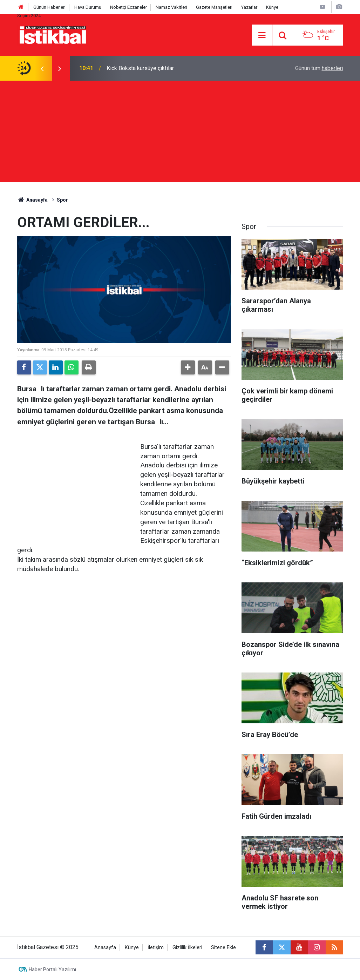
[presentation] (42, 68)
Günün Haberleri (49, 7)
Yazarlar (249, 7)
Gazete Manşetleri (214, 7)
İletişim (156, 948)
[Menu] (262, 35)
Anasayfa (33, 200)
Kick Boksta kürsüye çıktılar (140, 68)
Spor (62, 200)
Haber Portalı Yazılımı (52, 969)
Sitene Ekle (223, 948)
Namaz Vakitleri (171, 7)
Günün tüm (319, 68)
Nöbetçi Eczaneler (128, 7)
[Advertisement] (180, 133)
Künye (272, 7)
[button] (188, 367)
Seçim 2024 (29, 16)
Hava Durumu (88, 7)
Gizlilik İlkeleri (187, 948)
